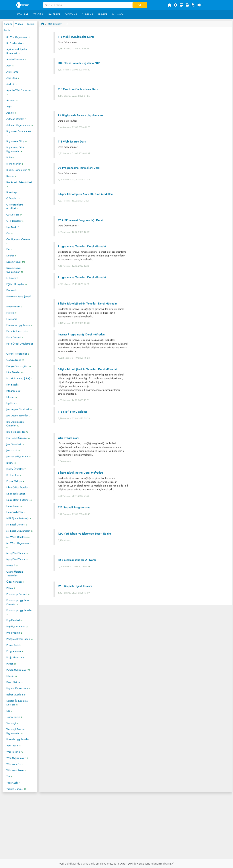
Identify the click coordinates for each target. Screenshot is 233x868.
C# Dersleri (14, 215)
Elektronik (12, 290)
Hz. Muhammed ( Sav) (19, 378)
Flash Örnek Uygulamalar (20, 345)
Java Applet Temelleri (19, 416)
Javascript (13, 450)
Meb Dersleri (55, 24)
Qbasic (12, 676)
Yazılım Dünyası (16, 789)
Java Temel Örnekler (18, 438)
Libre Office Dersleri (18, 487)
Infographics (14, 391)
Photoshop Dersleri (19, 594)
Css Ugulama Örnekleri (19, 241)
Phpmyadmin (14, 633)
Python (11, 664)
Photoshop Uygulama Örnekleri (18, 602)
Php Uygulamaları (17, 626)
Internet (12, 397)
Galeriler (54, 14)
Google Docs (15, 360)
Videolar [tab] (20, 24)
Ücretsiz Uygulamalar (18, 739)
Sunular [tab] (31, 24)
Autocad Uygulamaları (20, 125)
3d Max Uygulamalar (18, 37)
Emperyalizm (14, 307)
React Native (14, 682)
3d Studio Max (15, 43)
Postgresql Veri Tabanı (20, 639)
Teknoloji (12, 723)
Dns (9, 249)
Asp (9, 106)
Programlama (15, 651)
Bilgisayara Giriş (17, 141)
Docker (11, 256)
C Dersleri (13, 198)
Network (12, 566)
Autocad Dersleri (16, 119)
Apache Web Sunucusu (19, 92)
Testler (38, 14)
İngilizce (12, 403)
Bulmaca (118, 14)
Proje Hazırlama (16, 657)
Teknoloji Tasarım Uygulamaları (16, 731)
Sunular (88, 14)
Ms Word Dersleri (18, 537)
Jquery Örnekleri (16, 469)
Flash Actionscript (17, 331)
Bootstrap (13, 192)
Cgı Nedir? (13, 227)
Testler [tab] (7, 30)
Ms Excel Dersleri (17, 525)
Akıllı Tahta (13, 72)
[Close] (173, 864)
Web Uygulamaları (17, 758)
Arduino (12, 100)
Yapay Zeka (13, 783)
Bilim (10, 157)
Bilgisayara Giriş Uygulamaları (15, 149)
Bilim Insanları (15, 164)
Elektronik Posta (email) (19, 298)
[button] (200, 5)
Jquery (11, 463)
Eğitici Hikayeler (17, 284)
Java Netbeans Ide (17, 432)
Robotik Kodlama (16, 695)
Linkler (103, 14)
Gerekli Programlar (18, 354)
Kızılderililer (14, 475)
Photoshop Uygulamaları (19, 612)
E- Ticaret (12, 278)
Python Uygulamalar (18, 670)
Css (10, 233)
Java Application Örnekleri (15, 424)
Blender (11, 176)
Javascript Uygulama (19, 456)
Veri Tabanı (14, 746)
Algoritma (12, 78)
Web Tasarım (15, 752)
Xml (9, 776)
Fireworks (12, 319)
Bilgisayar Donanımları (19, 133)
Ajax (10, 66)
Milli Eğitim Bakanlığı (19, 518)
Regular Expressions (18, 688)
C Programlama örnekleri (15, 206)
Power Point (14, 645)
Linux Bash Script (16, 494)
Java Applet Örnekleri (19, 409)
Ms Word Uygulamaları (19, 545)
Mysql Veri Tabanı (17, 559)
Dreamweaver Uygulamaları (15, 270)
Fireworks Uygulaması (19, 325)
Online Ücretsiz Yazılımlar (15, 574)
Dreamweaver (16, 262)
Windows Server (16, 770)
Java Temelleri (15, 444)
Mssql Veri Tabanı (17, 553)
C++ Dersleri (15, 221)
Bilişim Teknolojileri (18, 170)
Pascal (11, 588)
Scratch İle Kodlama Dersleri (17, 703)
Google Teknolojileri (19, 366)
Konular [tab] (8, 24)
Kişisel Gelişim (15, 481)
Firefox (11, 313)
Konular (23, 14)
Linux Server (14, 506)
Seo (9, 711)
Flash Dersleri (15, 337)
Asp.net (11, 113)
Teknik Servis (14, 717)
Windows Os (15, 764)
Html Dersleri (15, 372)
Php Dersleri (14, 620)
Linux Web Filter (16, 512)
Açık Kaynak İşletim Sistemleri (17, 51)
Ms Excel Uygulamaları (20, 531)
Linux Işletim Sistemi (19, 500)
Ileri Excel (12, 385)
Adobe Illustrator (16, 59)
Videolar (71, 14)
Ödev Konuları (15, 582)
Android (12, 84)
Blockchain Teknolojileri (19, 184)
